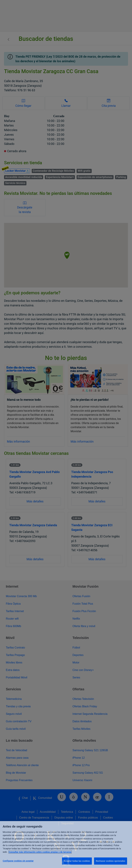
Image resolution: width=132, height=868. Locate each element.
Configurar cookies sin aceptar (18, 861)
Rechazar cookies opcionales (111, 861)
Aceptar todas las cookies (77, 861)
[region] (66, 845)
